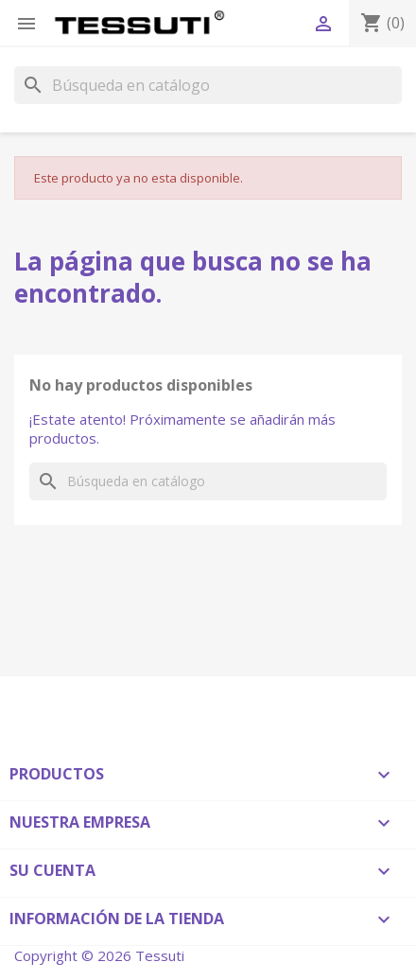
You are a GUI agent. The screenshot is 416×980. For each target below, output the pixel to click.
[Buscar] (208, 85)
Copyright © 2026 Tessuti (99, 955)
